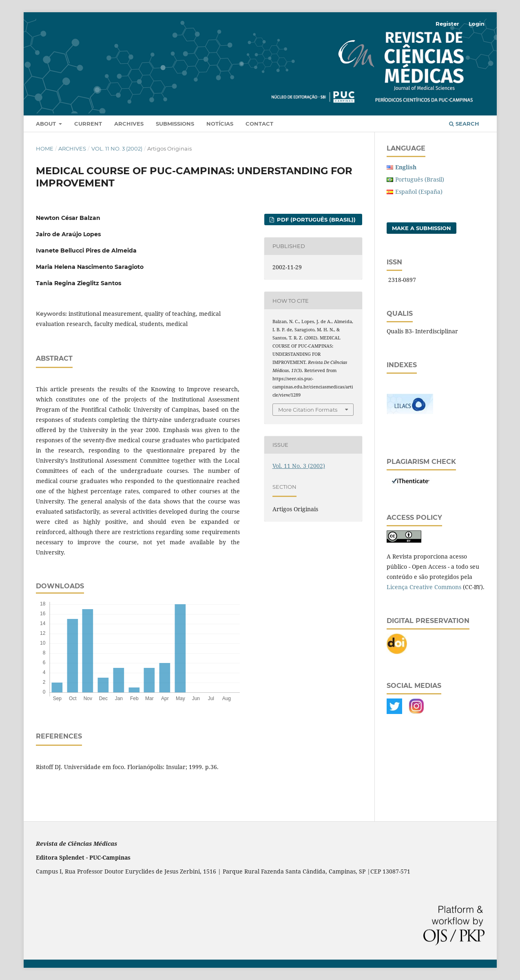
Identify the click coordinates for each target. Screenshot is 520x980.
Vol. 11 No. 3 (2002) (117, 149)
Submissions (175, 124)
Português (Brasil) (420, 179)
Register (447, 24)
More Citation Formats (308, 410)
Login (477, 24)
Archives (129, 124)
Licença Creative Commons (424, 587)
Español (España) (419, 192)
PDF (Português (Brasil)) (315, 220)
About (47, 124)
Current (88, 124)
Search (464, 124)
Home (45, 149)
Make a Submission (422, 228)
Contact (259, 124)
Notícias (220, 124)
